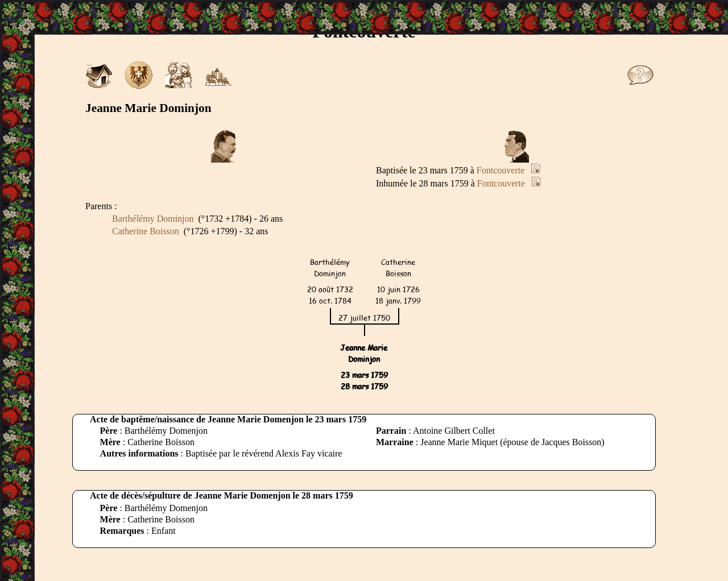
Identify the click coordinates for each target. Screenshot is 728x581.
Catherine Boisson (146, 231)
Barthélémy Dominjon (153, 219)
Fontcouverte (500, 170)
